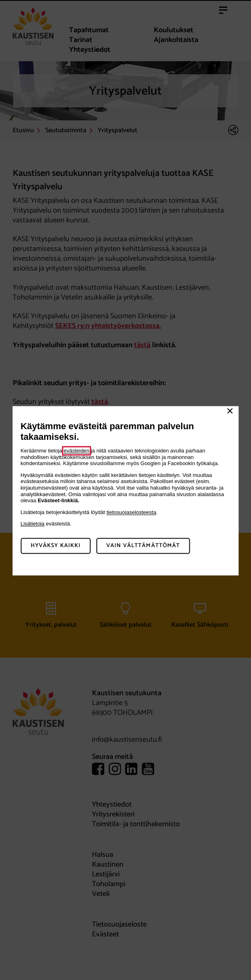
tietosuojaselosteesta (131, 512)
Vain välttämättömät (143, 546)
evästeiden (77, 451)
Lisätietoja (32, 524)
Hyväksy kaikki (56, 546)
